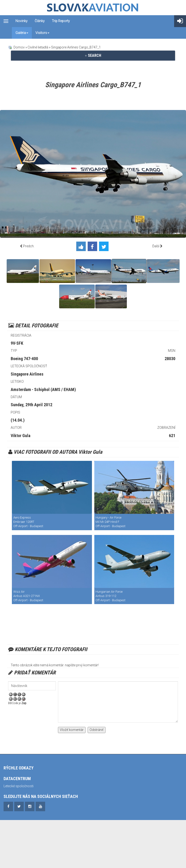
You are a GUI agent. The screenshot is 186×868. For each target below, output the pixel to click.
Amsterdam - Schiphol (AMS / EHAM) (43, 389)
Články (40, 21)
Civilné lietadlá (38, 47)
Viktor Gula (21, 436)
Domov (19, 47)
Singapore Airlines (27, 374)
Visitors (42, 33)
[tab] (93, 56)
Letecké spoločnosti (19, 786)
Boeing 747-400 (24, 359)
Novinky (21, 21)
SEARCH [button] (93, 55)
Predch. (29, 246)
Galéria (22, 33)
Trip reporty (61, 21)
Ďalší (156, 246)
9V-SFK (17, 343)
